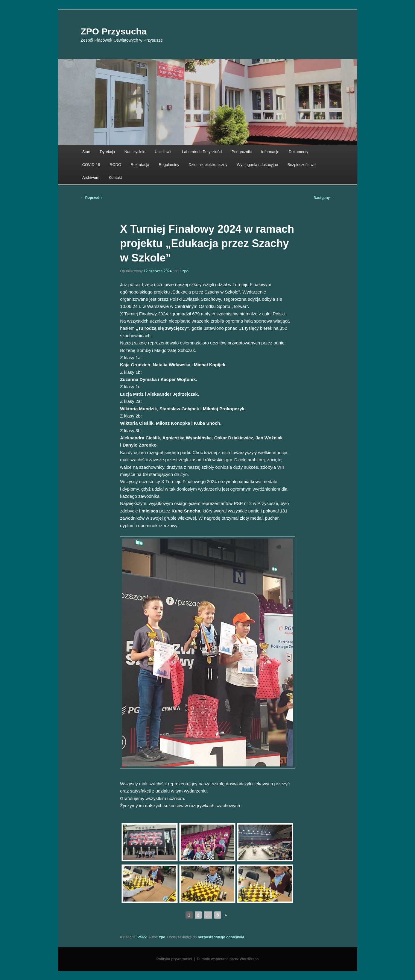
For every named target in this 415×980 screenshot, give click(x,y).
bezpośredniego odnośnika (221, 937)
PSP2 (142, 937)
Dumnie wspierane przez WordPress (228, 959)
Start (86, 152)
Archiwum (91, 177)
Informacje (270, 152)
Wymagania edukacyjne (257, 165)
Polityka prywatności (174, 959)
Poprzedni (92, 198)
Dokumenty (299, 152)
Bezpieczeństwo (302, 165)
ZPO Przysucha (114, 31)
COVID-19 (91, 165)
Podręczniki (242, 152)
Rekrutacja (140, 165)
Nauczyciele (135, 152)
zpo (186, 271)
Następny (324, 198)
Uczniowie (164, 152)
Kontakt (115, 177)
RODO (115, 165)
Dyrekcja (108, 152)
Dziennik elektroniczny (208, 165)
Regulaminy (169, 165)
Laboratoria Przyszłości (202, 152)
